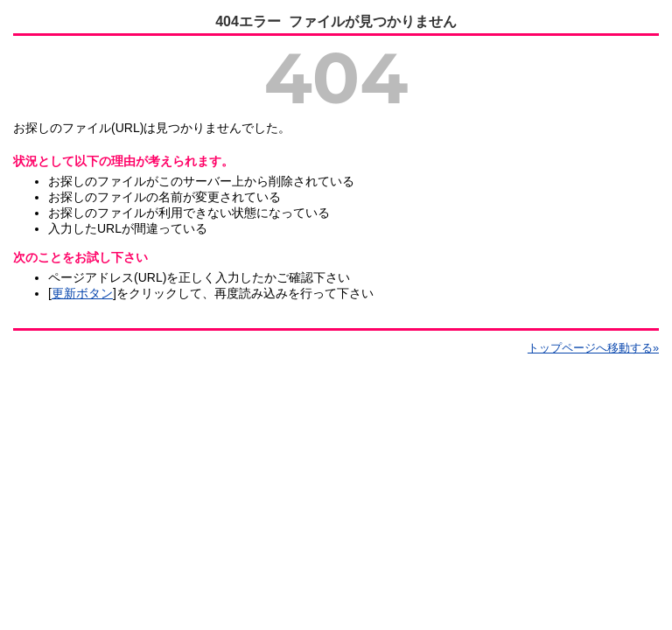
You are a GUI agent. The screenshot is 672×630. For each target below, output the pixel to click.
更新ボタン (82, 293)
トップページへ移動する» (593, 348)
